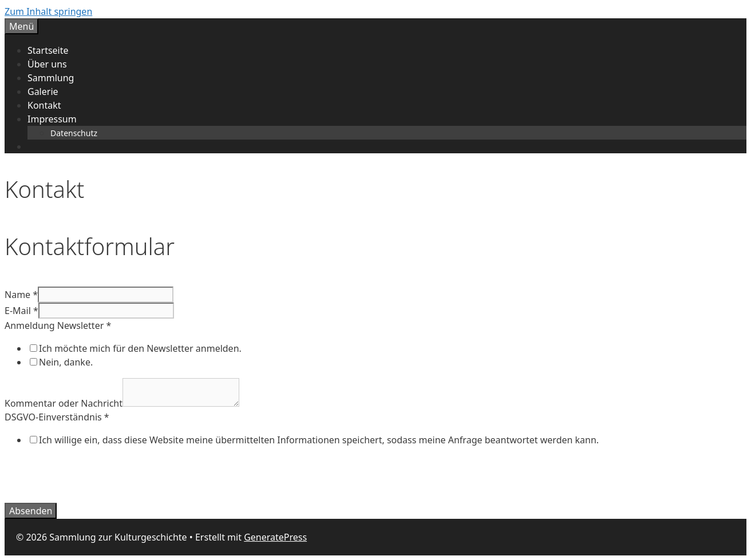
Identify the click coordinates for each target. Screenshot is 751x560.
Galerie (43, 92)
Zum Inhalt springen (48, 11)
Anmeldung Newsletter (58, 325)
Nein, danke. (66, 362)
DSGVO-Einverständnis (57, 417)
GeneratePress (275, 537)
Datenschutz (74, 133)
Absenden (31, 511)
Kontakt (44, 105)
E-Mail (21, 311)
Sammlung (51, 78)
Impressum (52, 119)
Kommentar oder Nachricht (64, 403)
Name (21, 295)
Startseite (48, 50)
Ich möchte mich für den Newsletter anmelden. (140, 348)
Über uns (47, 64)
